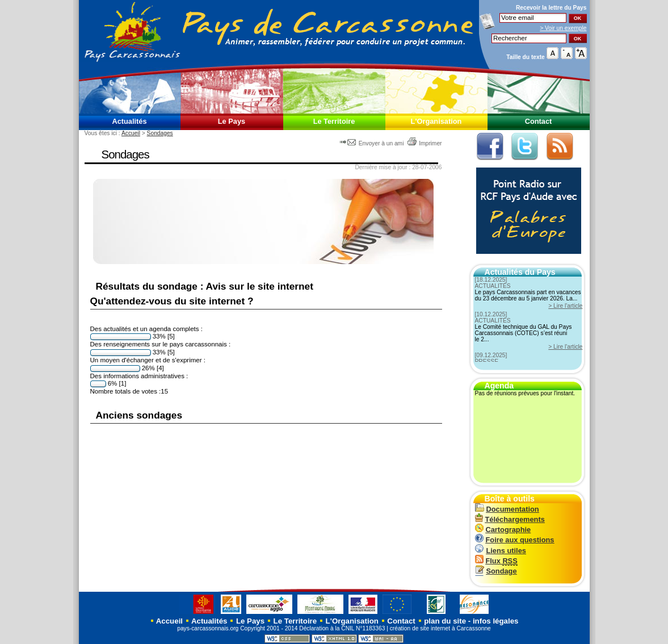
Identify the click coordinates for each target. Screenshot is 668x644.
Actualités (129, 121)
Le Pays (232, 121)
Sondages (160, 133)
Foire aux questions (515, 540)
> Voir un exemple (563, 28)
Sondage (496, 571)
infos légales (496, 621)
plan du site (445, 621)
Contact (539, 121)
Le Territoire (334, 121)
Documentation (507, 509)
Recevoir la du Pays (551, 8)
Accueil (131, 133)
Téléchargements (510, 519)
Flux (496, 561)
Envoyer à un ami (373, 143)
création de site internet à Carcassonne (440, 628)
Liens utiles (501, 551)
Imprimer (424, 143)
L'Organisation (436, 121)
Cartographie (503, 530)
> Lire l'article (565, 306)
